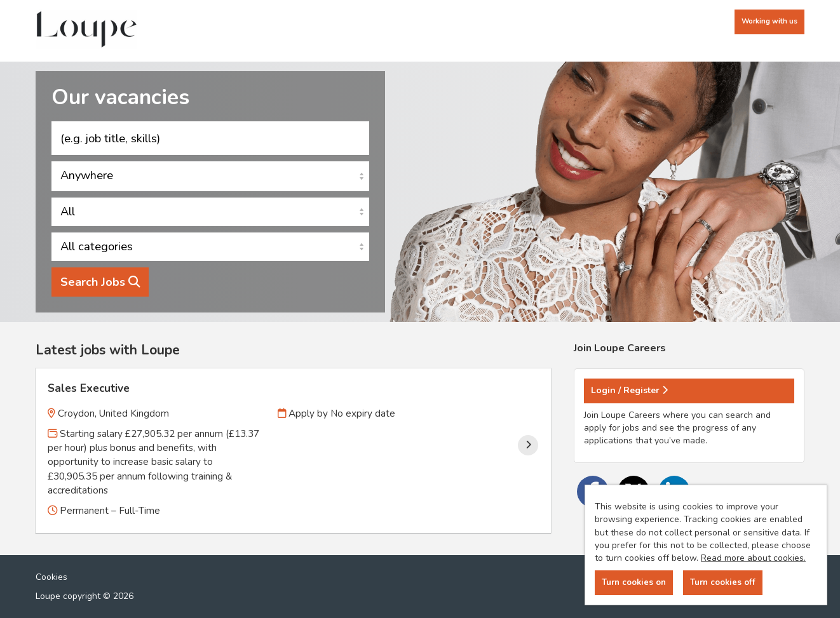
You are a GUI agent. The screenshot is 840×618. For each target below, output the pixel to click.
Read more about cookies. (753, 558)
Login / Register (629, 390)
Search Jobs (100, 282)
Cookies (51, 577)
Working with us (769, 21)
